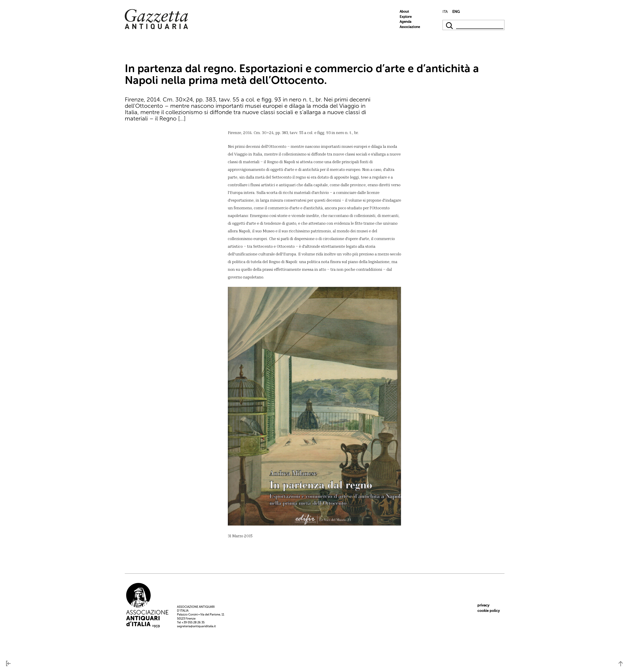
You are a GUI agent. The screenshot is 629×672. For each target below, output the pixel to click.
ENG (456, 12)
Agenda (405, 22)
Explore (406, 17)
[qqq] (450, 25)
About (404, 12)
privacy (483, 605)
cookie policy (489, 611)
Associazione (410, 27)
